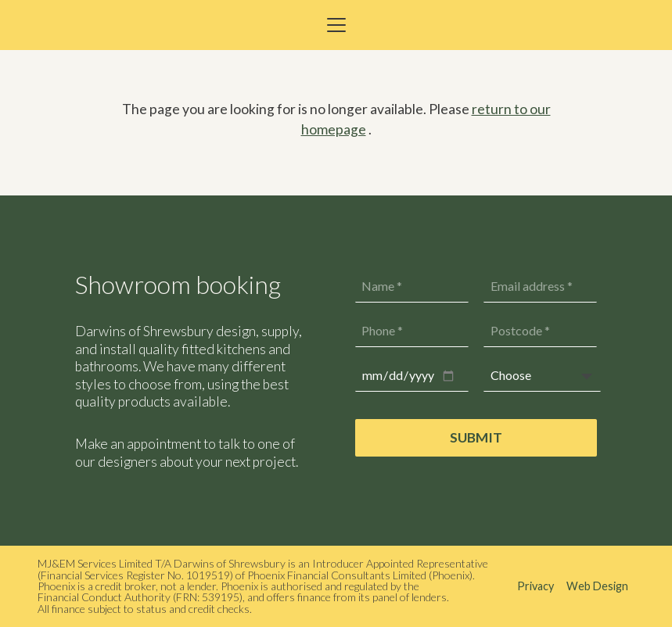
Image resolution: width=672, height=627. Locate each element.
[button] (336, 25)
